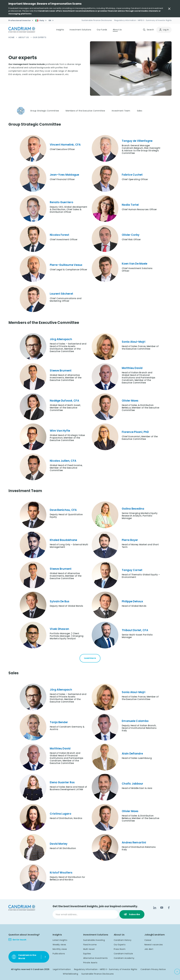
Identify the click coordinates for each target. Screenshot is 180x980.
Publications (59, 954)
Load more (90, 658)
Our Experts (120, 945)
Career (148, 940)
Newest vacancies (154, 945)
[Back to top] (177, 972)
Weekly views (59, 945)
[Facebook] (169, 908)
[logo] (22, 30)
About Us (24, 37)
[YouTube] (162, 908)
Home (12, 37)
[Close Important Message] (169, 9)
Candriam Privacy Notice (153, 969)
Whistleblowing (70, 974)
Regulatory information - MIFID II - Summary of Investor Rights (106, 969)
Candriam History (123, 940)
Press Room (120, 949)
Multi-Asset (89, 949)
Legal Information (62, 969)
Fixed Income (90, 945)
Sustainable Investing (94, 940)
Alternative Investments (95, 958)
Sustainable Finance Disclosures (98, 974)
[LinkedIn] (155, 908)
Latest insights (60, 940)
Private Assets (90, 963)
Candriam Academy (124, 958)
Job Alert (149, 949)
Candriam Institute (123, 954)
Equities (87, 954)
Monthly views (60, 949)
